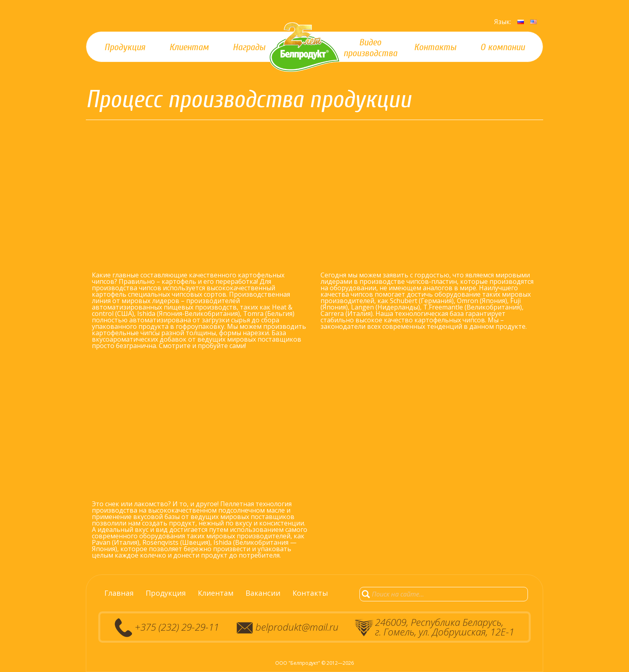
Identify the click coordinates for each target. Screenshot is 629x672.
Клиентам (216, 593)
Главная (119, 593)
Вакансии (263, 593)
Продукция (166, 593)
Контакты (310, 593)
